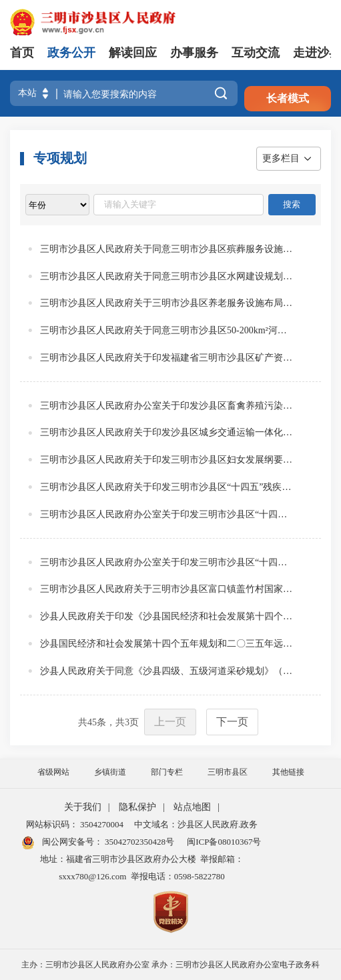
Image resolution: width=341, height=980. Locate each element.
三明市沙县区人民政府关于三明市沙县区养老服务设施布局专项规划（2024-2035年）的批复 (166, 303)
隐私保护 (137, 807)
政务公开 (71, 53)
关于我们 (83, 807)
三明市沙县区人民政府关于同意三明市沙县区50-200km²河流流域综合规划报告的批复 (166, 330)
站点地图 (192, 807)
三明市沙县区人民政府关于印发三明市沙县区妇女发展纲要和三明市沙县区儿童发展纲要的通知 (166, 460)
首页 (22, 53)
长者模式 (288, 98)
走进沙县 (317, 53)
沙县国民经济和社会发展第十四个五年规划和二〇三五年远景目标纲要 (166, 644)
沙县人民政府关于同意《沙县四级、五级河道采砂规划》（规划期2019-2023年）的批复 (166, 671)
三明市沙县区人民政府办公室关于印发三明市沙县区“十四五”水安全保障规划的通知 (166, 562)
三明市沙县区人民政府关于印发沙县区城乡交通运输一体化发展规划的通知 (166, 432)
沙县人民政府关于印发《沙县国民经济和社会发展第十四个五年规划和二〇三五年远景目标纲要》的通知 (166, 616)
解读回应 (133, 53)
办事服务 (194, 53)
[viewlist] (57, 205)
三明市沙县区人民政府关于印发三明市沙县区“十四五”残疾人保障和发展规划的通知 (166, 487)
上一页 (170, 722)
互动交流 (256, 53)
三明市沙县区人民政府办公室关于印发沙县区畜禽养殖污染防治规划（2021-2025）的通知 (166, 406)
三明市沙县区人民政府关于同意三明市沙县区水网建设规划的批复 (166, 276)
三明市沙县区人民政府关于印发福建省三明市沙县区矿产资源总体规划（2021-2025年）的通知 (166, 358)
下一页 (232, 722)
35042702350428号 (138, 842)
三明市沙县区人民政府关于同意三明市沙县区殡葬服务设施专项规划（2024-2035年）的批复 (166, 249)
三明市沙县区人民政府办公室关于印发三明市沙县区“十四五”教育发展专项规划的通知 (166, 514)
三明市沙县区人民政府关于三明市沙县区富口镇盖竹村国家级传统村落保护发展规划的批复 (166, 589)
